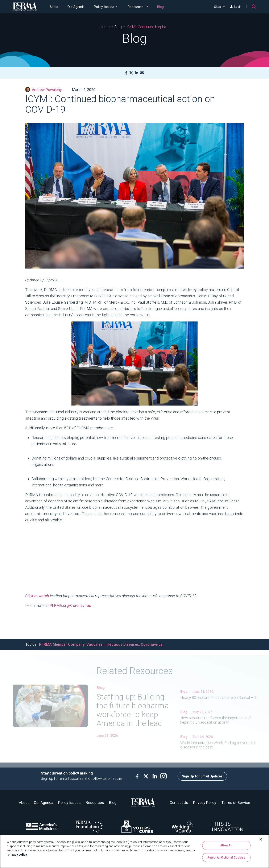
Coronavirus (152, 644)
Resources (138, 7)
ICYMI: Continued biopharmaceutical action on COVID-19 (148, 27)
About (54, 7)
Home (105, 27)
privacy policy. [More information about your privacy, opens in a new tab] (18, 855)
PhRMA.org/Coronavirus (70, 605)
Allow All (226, 845)
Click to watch (37, 596)
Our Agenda (76, 7)
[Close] (261, 839)
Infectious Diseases (122, 644)
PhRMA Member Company (62, 644)
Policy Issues (106, 7)
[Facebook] (126, 73)
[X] (131, 73)
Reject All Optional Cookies (226, 857)
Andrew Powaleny (44, 90)
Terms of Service (236, 803)
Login (236, 7)
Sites (220, 7)
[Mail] (142, 73)
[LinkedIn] (137, 73)
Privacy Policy (205, 803)
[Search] (254, 7)
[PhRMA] (25, 7)
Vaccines (94, 644)
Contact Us (179, 803)
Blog (160, 7)
